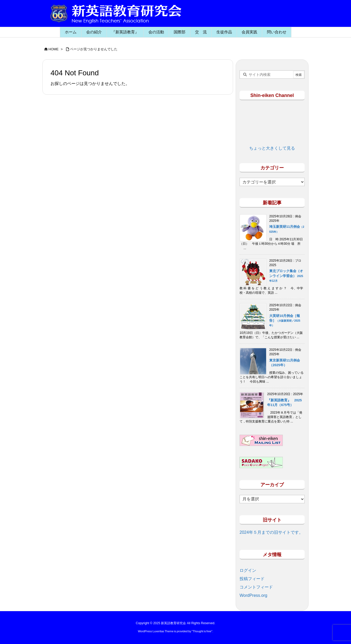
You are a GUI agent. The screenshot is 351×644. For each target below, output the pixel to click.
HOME (54, 49)
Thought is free (202, 631)
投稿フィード (252, 579)
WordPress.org (253, 595)
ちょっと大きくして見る (272, 148)
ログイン (248, 570)
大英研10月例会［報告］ (285, 320)
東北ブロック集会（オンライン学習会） (286, 275)
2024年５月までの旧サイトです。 (271, 532)
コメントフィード (256, 587)
